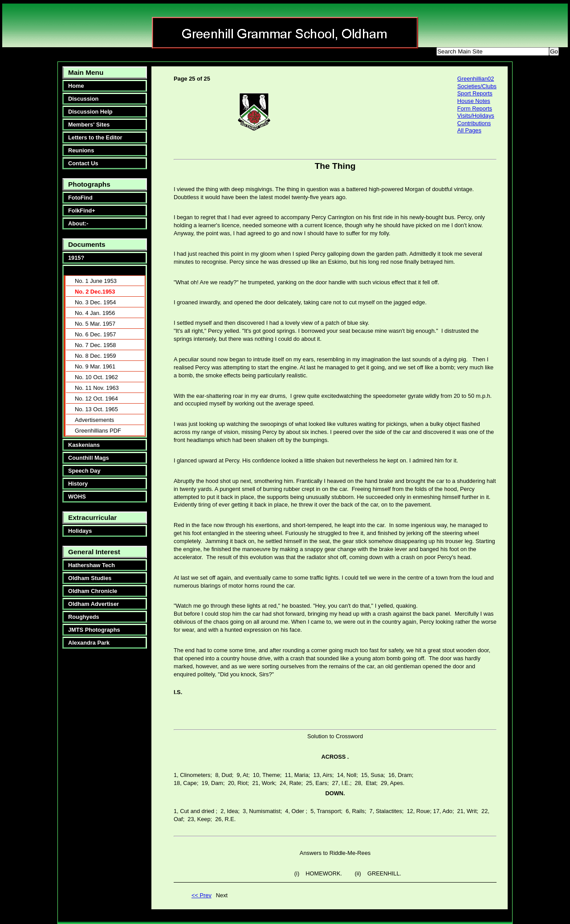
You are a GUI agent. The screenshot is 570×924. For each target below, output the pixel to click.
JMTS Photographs (94, 630)
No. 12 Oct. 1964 (96, 399)
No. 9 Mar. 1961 (95, 366)
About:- (78, 223)
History (78, 484)
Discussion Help (90, 112)
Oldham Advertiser (94, 604)
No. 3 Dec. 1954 (95, 302)
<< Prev (202, 895)
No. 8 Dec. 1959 (95, 356)
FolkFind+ (82, 211)
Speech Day (84, 471)
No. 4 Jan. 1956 (95, 313)
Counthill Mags (89, 458)
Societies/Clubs (477, 86)
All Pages (469, 130)
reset (347, 53)
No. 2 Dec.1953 (95, 292)
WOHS (77, 497)
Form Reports (475, 108)
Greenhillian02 (476, 79)
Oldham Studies (90, 578)
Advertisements (94, 420)
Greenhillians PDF (98, 431)
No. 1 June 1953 (96, 281)
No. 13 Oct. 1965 (96, 409)
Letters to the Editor (95, 137)
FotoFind (80, 198)
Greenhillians (84, 271)
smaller (316, 53)
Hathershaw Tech (92, 565)
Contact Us (83, 163)
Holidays (80, 531)
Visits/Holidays (476, 116)
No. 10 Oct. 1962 (96, 377)
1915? (76, 258)
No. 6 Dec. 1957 (95, 334)
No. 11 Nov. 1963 (97, 388)
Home (76, 86)
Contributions (474, 123)
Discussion (83, 99)
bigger (284, 53)
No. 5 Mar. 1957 (95, 324)
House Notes (474, 101)
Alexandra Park (89, 643)
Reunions (81, 150)
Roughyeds (84, 617)
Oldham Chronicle (93, 591)
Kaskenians (84, 445)
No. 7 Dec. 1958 (95, 345)
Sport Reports (475, 93)
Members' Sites (89, 125)
